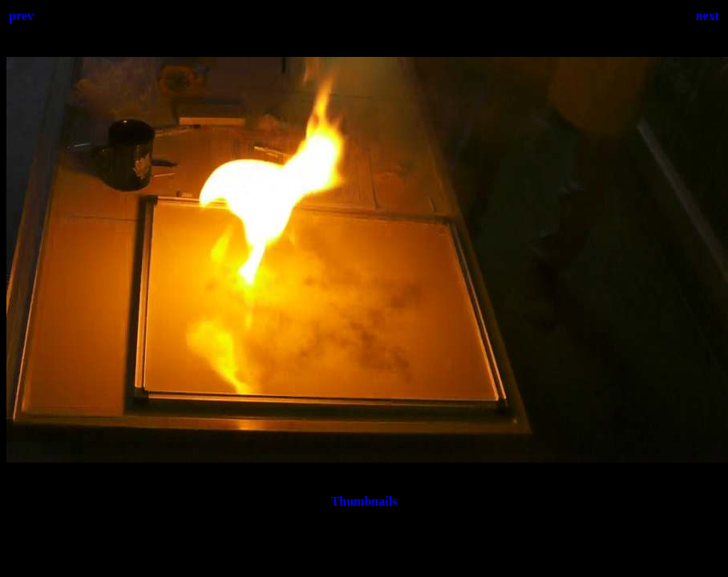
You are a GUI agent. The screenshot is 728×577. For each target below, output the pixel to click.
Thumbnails (364, 501)
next (708, 16)
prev (21, 16)
